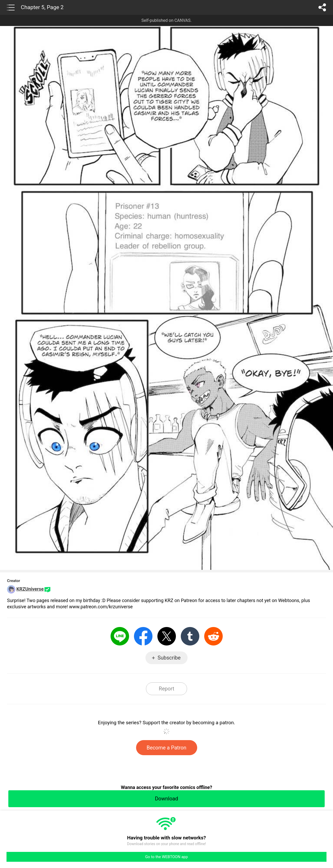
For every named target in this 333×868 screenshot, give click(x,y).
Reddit (213, 636)
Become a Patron (167, 748)
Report (166, 689)
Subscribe (169, 658)
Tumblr (190, 636)
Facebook (143, 636)
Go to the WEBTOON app (166, 857)
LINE (120, 636)
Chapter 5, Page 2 (42, 7)
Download (166, 799)
